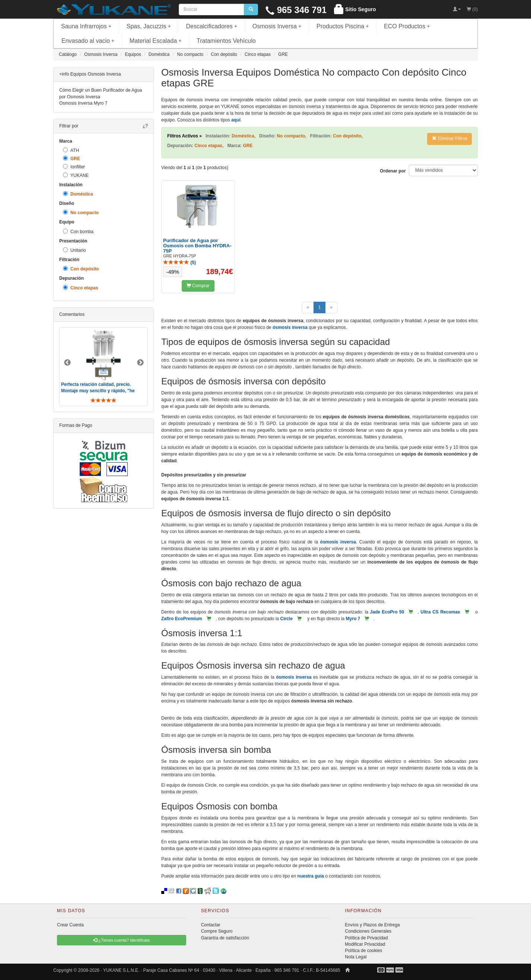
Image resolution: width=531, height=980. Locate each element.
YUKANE (76, 175)
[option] (104, 367)
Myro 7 (353, 619)
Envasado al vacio (88, 41)
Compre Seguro (217, 931)
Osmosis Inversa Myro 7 (83, 103)
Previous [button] (67, 363)
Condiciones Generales (368, 931)
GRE (71, 158)
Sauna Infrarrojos (86, 26)
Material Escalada (156, 41)
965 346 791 (296, 10)
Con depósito (81, 269)
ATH (71, 150)
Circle (286, 619)
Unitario (74, 250)
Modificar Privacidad (365, 944)
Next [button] (140, 363)
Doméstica (78, 194)
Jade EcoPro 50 (387, 612)
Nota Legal (356, 957)
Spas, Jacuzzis (149, 26)
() (179, 263)
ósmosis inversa (290, 327)
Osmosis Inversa (277, 26)
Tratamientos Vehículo (226, 41)
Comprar (198, 286)
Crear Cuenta (70, 925)
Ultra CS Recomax (440, 612)
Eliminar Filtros (450, 139)
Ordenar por (393, 171)
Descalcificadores (212, 26)
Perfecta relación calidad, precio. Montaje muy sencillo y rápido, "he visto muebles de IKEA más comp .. (99, 391)
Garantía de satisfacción (225, 938)
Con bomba (78, 231)
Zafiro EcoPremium (182, 619)
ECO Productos (407, 26)
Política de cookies (363, 951)
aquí (236, 120)
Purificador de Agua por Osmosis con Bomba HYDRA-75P (197, 246)
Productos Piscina (343, 26)
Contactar (211, 925)
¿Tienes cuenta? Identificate (121, 940)
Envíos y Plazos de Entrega (372, 925)
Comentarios (72, 314)
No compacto (81, 213)
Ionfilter (74, 167)
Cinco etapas (81, 288)
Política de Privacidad (366, 938)
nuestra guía (311, 876)
